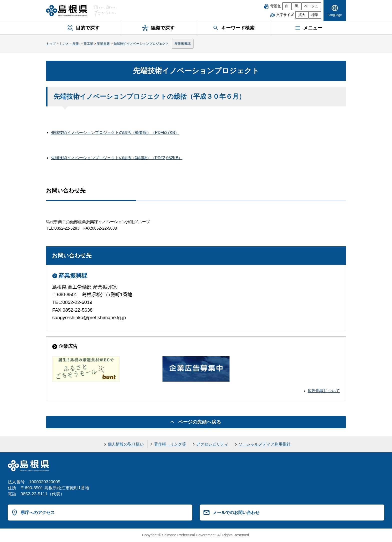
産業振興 (103, 44)
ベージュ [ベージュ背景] (311, 6)
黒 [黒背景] (296, 6)
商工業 (88, 44)
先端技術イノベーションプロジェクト (141, 44)
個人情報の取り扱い (126, 444)
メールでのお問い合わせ (236, 513)
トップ (51, 44)
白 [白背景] (287, 6)
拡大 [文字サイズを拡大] (302, 15)
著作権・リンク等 (170, 444)
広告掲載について (324, 391)
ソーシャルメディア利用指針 (264, 444)
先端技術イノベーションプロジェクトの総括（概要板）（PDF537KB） (115, 133)
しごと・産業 (70, 44)
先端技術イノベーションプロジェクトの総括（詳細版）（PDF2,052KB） (117, 158)
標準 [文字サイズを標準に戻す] (315, 15)
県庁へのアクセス (38, 513)
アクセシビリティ (212, 444)
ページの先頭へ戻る (200, 422)
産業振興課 (183, 44)
